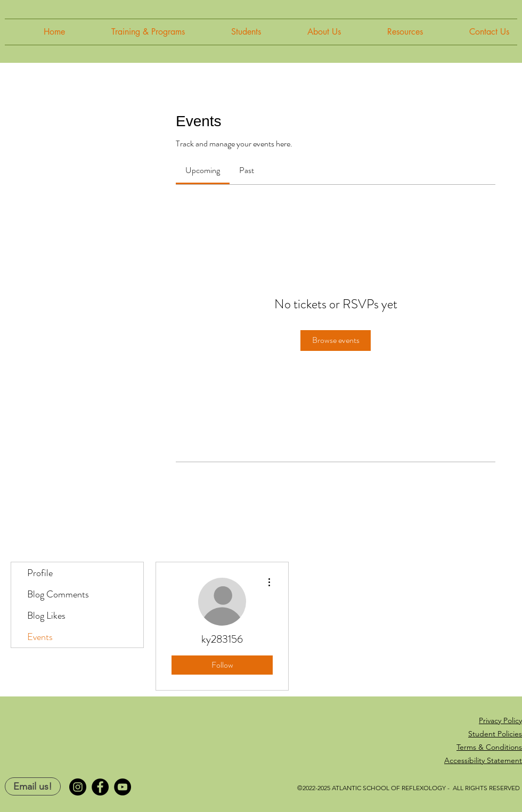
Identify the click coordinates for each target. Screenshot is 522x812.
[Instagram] (78, 787)
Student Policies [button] (495, 734)
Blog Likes (46, 616)
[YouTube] (123, 787)
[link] (203, 170)
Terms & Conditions (489, 747)
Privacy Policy (500, 720)
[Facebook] (100, 787)
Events (40, 637)
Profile (40, 573)
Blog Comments (58, 594)
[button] (133, 32)
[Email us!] (33, 786)
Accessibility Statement (483, 760)
